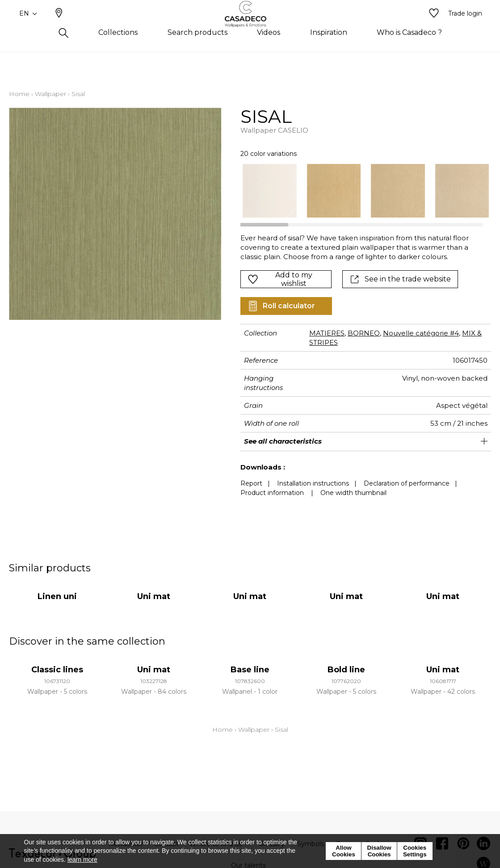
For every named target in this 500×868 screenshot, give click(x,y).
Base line (250, 670)
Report (251, 483)
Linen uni (57, 596)
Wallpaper (50, 94)
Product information (272, 493)
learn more (82, 860)
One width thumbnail (353, 493)
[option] (269, 191)
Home (19, 94)
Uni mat (154, 596)
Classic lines (57, 670)
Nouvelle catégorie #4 (421, 333)
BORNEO (364, 333)
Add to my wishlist (280, 279)
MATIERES (327, 333)
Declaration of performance (407, 483)
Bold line (346, 670)
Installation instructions (313, 483)
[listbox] (361, 191)
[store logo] (250, 28)
